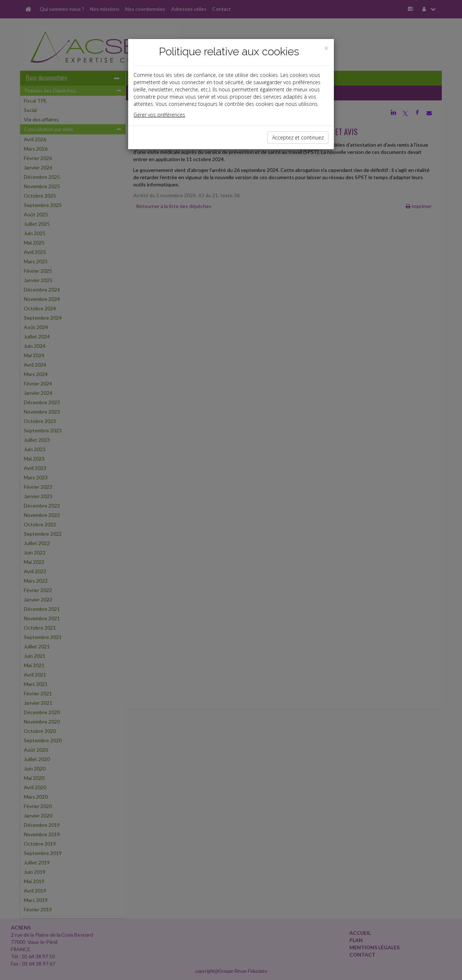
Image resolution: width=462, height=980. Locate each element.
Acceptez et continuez (298, 137)
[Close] (326, 48)
